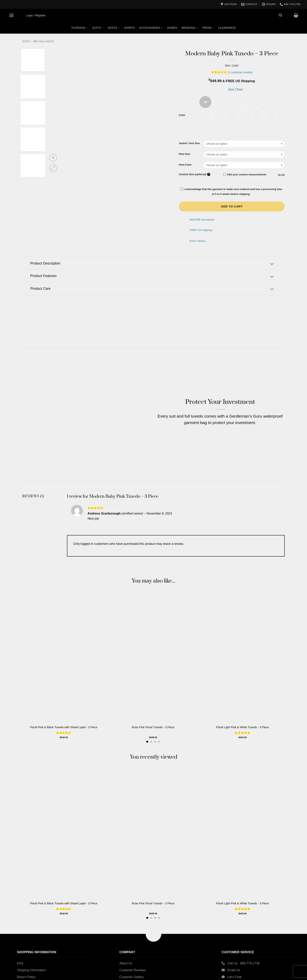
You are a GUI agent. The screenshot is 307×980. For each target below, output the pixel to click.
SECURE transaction (202, 220)
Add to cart (232, 207)
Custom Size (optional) (195, 175)
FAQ (20, 955)
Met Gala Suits (44, 41)
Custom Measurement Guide (37, 975)
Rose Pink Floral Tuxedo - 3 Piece (153, 719)
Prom (208, 28)
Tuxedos (80, 28)
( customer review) (240, 72)
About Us (126, 955)
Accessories (151, 28)
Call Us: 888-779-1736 (243, 955)
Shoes (172, 28)
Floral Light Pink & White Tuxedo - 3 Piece (243, 719)
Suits (98, 28)
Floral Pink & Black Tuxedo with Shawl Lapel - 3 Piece (64, 719)
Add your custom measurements (245, 175)
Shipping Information (31, 962)
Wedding (190, 28)
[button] (12, 15)
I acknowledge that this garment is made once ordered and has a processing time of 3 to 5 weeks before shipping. (231, 192)
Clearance (227, 28)
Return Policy (26, 968)
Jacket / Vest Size (189, 144)
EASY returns (197, 242)
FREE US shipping (201, 231)
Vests (114, 28)
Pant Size (184, 155)
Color (182, 116)
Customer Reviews (132, 962)
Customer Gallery (131, 968)
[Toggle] (272, 265)
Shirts (129, 28)
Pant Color (185, 165)
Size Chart (235, 89)
